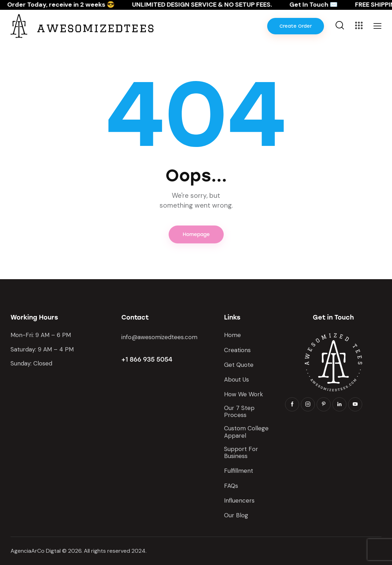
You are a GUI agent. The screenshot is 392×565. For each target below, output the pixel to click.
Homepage (196, 234)
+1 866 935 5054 (147, 359)
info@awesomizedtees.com (159, 337)
